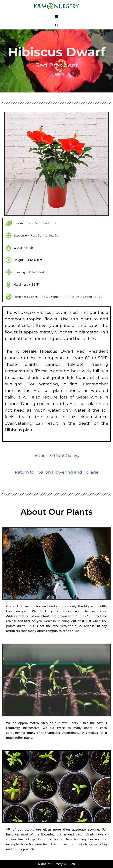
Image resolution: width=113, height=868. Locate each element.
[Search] (57, 25)
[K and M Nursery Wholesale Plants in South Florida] (56, 6)
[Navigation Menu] (57, 17)
